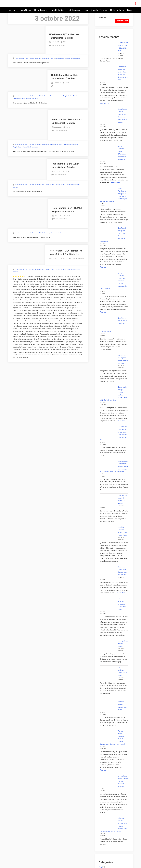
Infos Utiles (25, 10)
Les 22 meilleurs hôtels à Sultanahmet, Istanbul (122, 705)
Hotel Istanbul (57, 10)
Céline (65, 42)
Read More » (104, 103)
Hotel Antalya (74, 10)
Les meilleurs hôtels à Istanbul (28, 98)
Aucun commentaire (58, 45)
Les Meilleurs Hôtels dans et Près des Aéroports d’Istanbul (123, 781)
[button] (135, 3)
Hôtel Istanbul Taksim (47, 58)
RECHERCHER (122, 21)
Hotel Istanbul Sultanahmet (49, 96)
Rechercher (103, 17)
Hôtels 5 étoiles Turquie (95, 10)
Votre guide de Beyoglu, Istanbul (123, 644)
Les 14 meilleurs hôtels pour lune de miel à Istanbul (123, 604)
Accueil (13, 10)
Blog (129, 10)
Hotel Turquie (41, 10)
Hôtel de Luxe (117, 10)
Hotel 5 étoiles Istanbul (32, 58)
